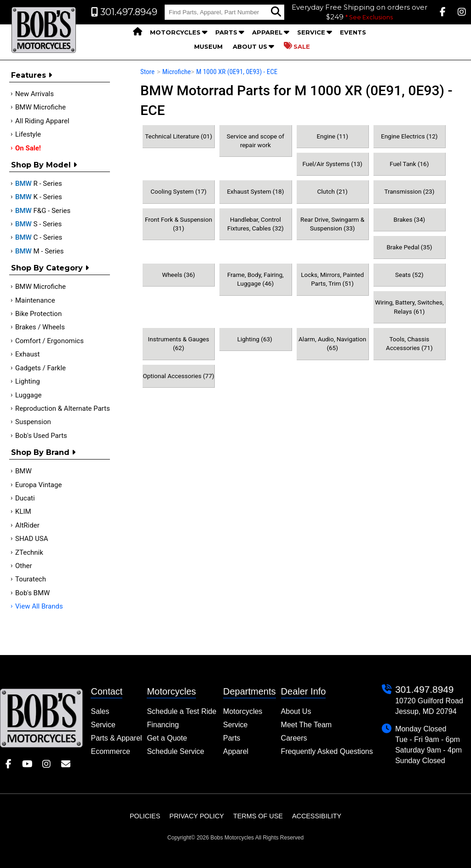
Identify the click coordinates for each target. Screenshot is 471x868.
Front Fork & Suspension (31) (178, 224)
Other (24, 566)
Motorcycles (175, 32)
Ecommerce (110, 751)
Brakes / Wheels (40, 327)
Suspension (33, 422)
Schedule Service (175, 751)
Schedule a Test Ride (181, 711)
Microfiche (177, 72)
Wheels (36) (178, 275)
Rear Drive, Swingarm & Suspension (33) (332, 224)
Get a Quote (167, 738)
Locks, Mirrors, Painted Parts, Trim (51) (332, 279)
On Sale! (28, 148)
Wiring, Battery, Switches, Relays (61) (409, 307)
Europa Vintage (38, 485)
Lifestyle (28, 134)
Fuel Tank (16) (409, 164)
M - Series (40, 251)
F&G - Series (43, 211)
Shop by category (50, 268)
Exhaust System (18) (255, 191)
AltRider (27, 525)
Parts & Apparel (116, 738)
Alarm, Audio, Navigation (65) (332, 343)
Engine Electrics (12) (409, 136)
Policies (145, 816)
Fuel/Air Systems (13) (332, 164)
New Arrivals (34, 94)
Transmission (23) (409, 191)
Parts (226, 32)
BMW (23, 471)
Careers (294, 738)
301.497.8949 (424, 689)
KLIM (23, 512)
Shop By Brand (43, 452)
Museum (208, 46)
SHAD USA (32, 539)
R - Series (39, 184)
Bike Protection (38, 314)
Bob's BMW (32, 593)
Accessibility (317, 816)
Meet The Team (307, 725)
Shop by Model (44, 165)
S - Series (38, 224)
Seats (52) (409, 275)
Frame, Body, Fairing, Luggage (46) (256, 279)
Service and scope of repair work (256, 141)
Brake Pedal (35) (409, 247)
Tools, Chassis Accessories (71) (409, 343)
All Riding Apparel (42, 121)
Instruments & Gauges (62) (179, 343)
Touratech (31, 579)
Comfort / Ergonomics (49, 341)
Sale (297, 46)
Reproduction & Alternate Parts (63, 408)
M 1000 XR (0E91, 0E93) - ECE (237, 72)
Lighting (28, 381)
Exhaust (27, 354)
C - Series (39, 237)
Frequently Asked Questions (327, 751)
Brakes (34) (410, 219)
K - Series (39, 197)
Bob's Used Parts (41, 436)
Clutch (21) (332, 191)
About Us (250, 46)
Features (32, 75)
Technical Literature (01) (178, 136)
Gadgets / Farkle (40, 368)
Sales (100, 711)
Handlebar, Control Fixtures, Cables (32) (256, 224)
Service (311, 32)
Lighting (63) (256, 339)
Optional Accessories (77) (178, 376)
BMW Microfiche (40, 107)
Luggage (28, 395)
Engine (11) (332, 136)
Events (353, 32)
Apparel (267, 32)
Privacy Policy (197, 816)
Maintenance (35, 300)
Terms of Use (258, 816)
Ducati (25, 498)
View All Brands (39, 606)
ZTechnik (29, 552)
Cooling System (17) (178, 191)
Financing (163, 725)
